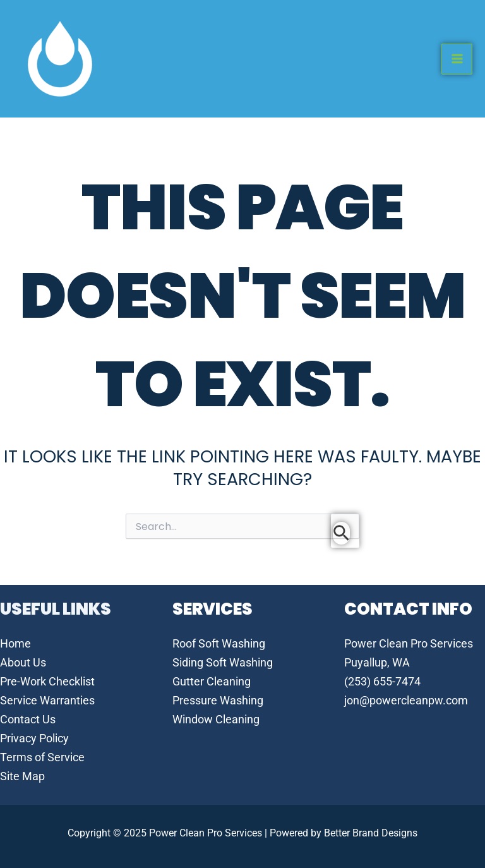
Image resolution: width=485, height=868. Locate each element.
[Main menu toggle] (457, 59)
